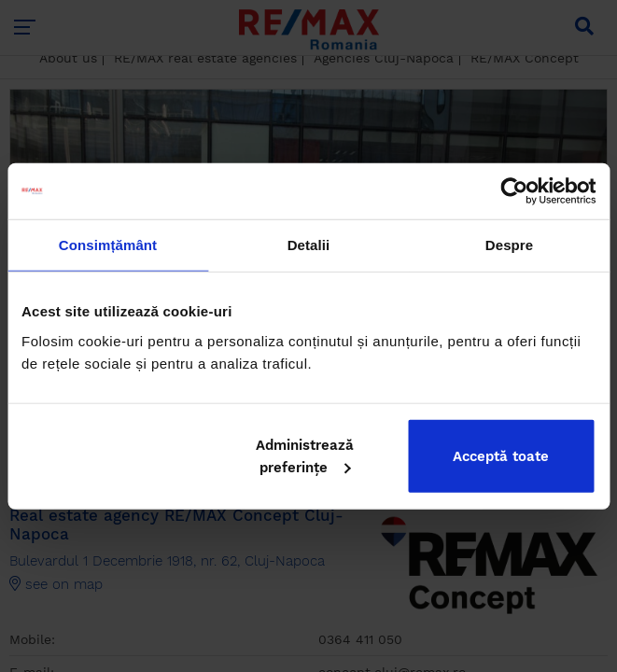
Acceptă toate (501, 455)
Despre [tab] (509, 245)
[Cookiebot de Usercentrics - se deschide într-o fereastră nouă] (514, 191)
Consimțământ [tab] (108, 245)
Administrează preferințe (305, 455)
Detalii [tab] (309, 245)
